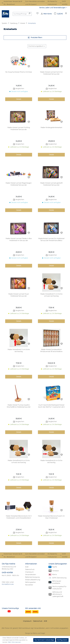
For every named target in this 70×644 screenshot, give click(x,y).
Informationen (31, 564)
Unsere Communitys (10, 608)
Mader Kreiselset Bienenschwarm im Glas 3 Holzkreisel (51, 517)
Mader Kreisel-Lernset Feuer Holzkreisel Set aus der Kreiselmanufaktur (19, 295)
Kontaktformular (8, 584)
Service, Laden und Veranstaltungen (53, 8)
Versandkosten (31, 575)
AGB (27, 567)
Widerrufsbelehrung (33, 580)
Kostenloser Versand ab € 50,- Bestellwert (12, 3)
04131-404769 (7, 573)
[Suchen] (29, 14)
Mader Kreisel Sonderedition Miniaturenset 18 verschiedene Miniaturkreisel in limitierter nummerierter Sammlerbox (51, 351)
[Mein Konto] (46, 14)
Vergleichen (19, 89)
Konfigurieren (62, 640)
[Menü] (66, 14)
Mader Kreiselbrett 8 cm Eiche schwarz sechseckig (19, 461)
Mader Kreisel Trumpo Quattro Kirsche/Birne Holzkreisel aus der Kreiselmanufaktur (19, 406)
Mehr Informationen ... (15, 642)
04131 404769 (64, 3)
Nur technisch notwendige (44, 640)
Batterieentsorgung (32, 577)
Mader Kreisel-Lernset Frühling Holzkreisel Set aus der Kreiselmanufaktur (19, 129)
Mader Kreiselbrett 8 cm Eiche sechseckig (51, 461)
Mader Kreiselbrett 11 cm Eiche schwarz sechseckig (51, 295)
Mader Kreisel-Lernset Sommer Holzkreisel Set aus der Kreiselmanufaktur (51, 73)
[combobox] (20, 14)
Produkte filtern (35, 38)
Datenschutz (30, 569)
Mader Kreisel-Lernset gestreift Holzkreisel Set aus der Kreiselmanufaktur (51, 184)
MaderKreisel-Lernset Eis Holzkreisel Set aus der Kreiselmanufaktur (51, 239)
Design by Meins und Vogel (35, 633)
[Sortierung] (37, 46)
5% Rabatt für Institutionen (51, 3)
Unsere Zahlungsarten (58, 564)
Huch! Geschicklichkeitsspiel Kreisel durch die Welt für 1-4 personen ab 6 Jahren (51, 406)
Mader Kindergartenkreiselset (51, 127)
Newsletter (29, 585)
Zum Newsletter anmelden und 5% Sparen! (34, 3)
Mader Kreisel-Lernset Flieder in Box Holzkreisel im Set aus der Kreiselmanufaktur (19, 240)
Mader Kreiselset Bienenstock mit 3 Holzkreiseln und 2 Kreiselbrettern (19, 517)
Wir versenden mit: (33, 608)
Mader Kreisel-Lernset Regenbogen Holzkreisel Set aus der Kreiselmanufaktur (19, 184)
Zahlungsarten (30, 582)
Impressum (29, 572)
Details (19, 99)
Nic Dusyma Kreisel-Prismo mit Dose (19, 72)
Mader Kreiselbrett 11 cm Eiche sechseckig (19, 350)
